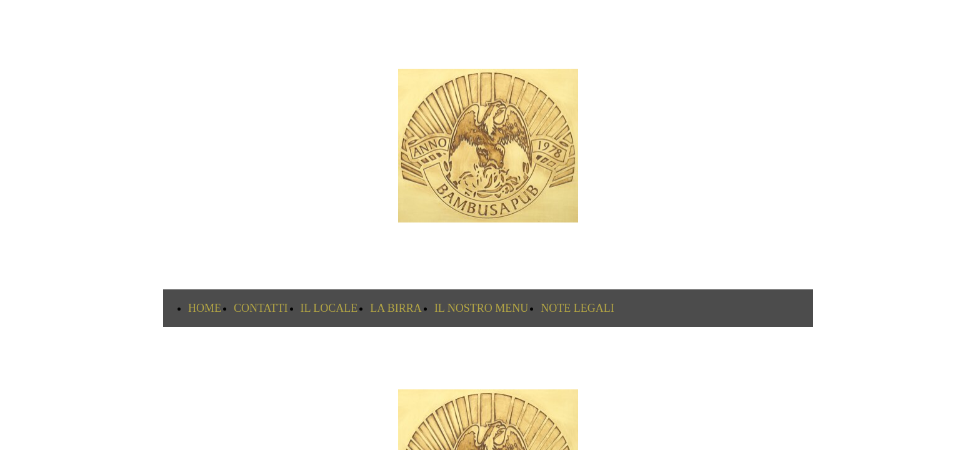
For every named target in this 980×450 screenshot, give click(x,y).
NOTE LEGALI (577, 308)
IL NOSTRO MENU (481, 308)
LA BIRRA (396, 308)
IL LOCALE (329, 308)
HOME (205, 308)
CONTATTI (261, 308)
